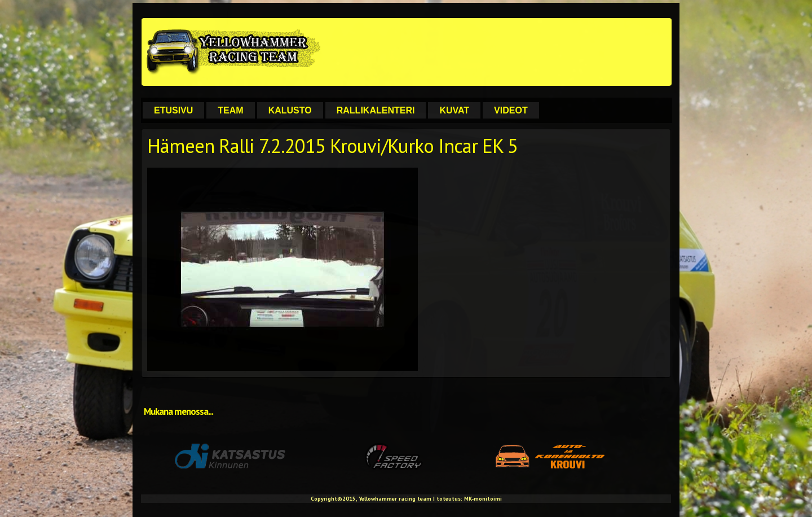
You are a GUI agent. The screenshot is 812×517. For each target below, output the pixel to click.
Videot (511, 110)
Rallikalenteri (376, 110)
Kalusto (290, 110)
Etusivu (173, 110)
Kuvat (454, 110)
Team (230, 110)
